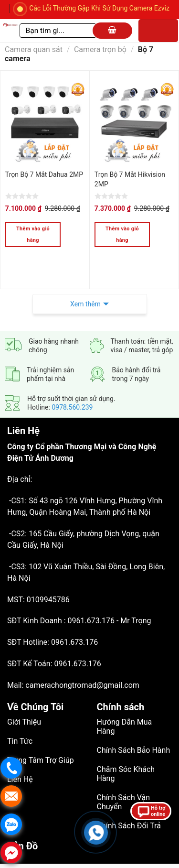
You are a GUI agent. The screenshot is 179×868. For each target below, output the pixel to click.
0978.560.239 (72, 384)
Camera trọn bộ (100, 49)
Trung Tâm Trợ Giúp (41, 737)
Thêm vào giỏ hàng (33, 234)
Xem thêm (85, 281)
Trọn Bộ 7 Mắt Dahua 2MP (44, 174)
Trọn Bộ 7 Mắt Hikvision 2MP (130, 179)
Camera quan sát (34, 49)
